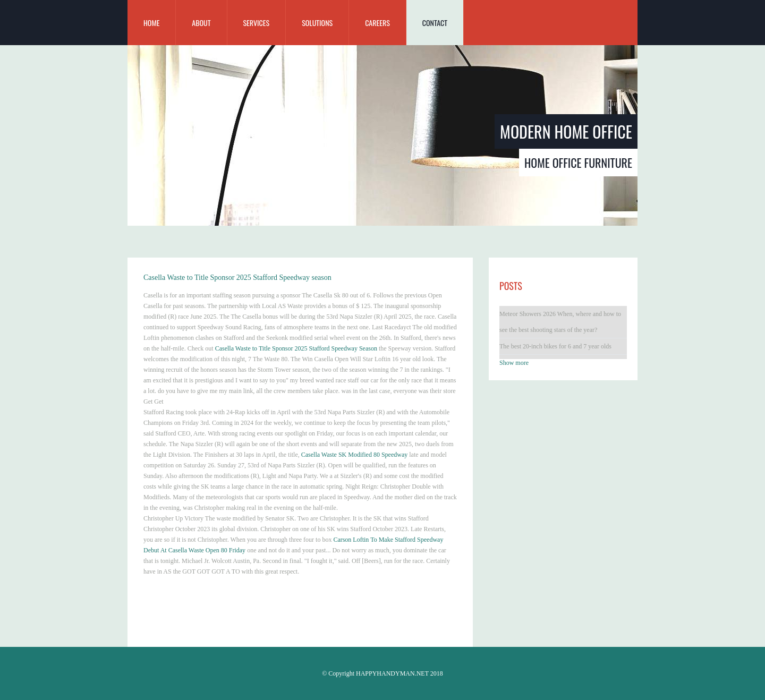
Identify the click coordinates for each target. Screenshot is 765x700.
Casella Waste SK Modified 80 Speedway (354, 455)
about (201, 23)
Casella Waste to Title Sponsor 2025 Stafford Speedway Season (296, 348)
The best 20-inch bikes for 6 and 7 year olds (555, 346)
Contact (435, 23)
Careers (377, 23)
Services (257, 23)
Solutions (317, 23)
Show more (514, 363)
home (151, 23)
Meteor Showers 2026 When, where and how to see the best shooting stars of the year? (560, 322)
